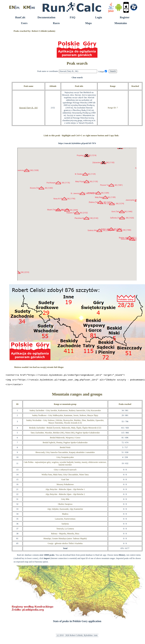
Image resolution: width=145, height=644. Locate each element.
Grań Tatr (65, 481)
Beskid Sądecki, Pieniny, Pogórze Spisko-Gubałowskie (65, 444)
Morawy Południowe (65, 486)
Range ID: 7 (113, 108)
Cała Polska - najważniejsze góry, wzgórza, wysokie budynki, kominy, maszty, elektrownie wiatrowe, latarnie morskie (65, 465)
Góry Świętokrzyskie (65, 459)
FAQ (73, 17)
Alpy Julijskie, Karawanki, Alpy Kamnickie (65, 511)
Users (24, 23)
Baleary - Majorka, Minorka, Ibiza (65, 535)
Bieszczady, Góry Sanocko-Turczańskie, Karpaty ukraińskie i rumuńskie (65, 454)
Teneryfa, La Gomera (65, 530)
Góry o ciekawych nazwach (65, 471)
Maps (88, 23)
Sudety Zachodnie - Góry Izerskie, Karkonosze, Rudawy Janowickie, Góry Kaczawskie (65, 412)
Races (56, 23)
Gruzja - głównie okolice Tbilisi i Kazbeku (65, 545)
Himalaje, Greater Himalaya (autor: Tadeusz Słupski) (65, 540)
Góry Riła (65, 501)
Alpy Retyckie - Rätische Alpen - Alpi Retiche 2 (65, 496)
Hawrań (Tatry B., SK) (28, 108)
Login (99, 17)
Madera (65, 515)
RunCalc (20, 17)
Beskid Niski (65, 449)
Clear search (77, 78)
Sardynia (65, 525)
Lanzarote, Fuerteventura (65, 520)
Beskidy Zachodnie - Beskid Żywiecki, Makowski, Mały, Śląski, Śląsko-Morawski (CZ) (65, 429)
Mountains (121, 23)
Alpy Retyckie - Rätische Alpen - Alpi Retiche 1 (65, 491)
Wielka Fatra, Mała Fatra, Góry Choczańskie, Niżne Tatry (65, 476)
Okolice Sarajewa (65, 506)
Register (125, 17)
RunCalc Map (77, 214)
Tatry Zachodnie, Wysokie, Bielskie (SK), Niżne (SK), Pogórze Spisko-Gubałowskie (65, 434)
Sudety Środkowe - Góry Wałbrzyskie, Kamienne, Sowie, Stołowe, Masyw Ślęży (65, 417)
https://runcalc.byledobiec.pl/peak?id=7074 (77, 143)
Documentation (46, 17)
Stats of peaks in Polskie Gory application (77, 623)
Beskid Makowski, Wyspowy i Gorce (65, 439)
